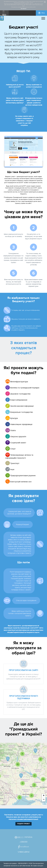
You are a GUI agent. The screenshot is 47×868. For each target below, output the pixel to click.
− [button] (44, 800)
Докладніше (24, 9)
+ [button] (44, 796)
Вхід (43, 13)
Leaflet (44, 804)
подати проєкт (23, 824)
